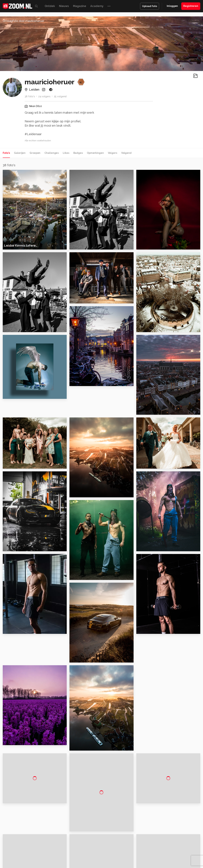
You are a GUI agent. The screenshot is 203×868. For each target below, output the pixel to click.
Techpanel (140, 857)
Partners (168, 834)
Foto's (6, 153)
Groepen (35, 153)
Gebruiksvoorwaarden (176, 828)
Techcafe (100, 857)
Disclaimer (169, 822)
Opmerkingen (95, 153)
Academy (97, 6)
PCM (40, 857)
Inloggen (172, 6)
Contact (168, 846)
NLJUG (127, 861)
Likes (66, 153)
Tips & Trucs (71, 857)
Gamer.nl (153, 857)
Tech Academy (87, 861)
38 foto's (30, 96)
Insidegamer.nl (167, 857)
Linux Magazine (113, 861)
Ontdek (50, 6)
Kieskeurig (12, 857)
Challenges (52, 153)
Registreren (191, 6)
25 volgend (60, 96)
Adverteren (170, 816)
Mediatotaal (87, 857)
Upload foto (150, 6)
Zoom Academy (68, 861)
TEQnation (138, 861)
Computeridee (27, 857)
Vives (100, 861)
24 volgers (44, 96)
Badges (78, 153)
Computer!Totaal (53, 857)
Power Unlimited (186, 857)
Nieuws (64, 6)
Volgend (126, 153)
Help (166, 840)
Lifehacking (126, 857)
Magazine (80, 6)
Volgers (113, 153)
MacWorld (113, 857)
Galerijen (20, 153)
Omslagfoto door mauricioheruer (23, 21)
